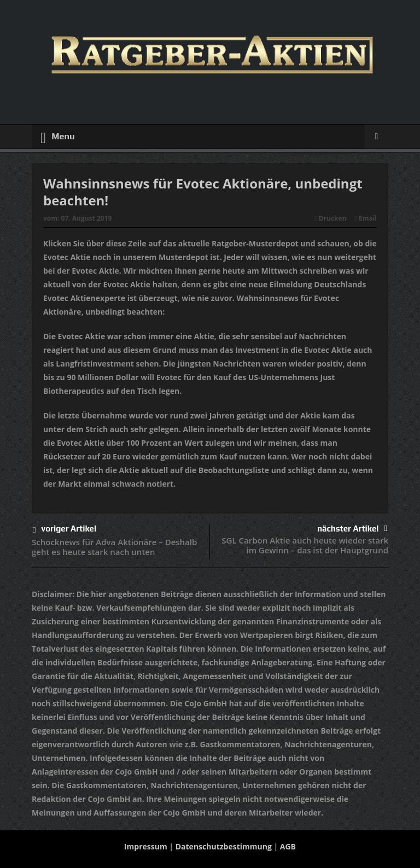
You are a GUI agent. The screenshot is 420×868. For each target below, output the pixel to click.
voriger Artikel (65, 530)
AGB (288, 846)
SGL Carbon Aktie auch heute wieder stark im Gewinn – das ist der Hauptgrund (305, 545)
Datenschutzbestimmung (224, 846)
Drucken (330, 218)
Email (366, 218)
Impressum (146, 846)
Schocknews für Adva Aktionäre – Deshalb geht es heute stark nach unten (114, 547)
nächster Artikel (352, 529)
